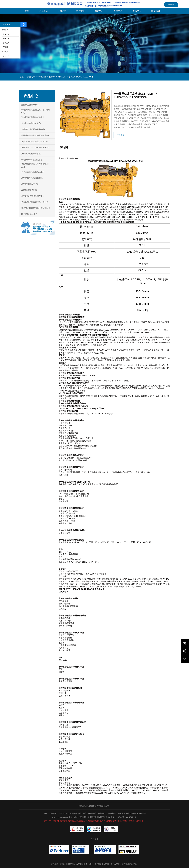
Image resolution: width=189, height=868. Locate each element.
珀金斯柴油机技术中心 (31, 123)
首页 (22, 77)
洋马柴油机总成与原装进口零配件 (36, 208)
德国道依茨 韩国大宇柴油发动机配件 (35, 166)
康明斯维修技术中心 (30, 184)
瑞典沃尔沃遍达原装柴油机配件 (35, 141)
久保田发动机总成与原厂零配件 (35, 202)
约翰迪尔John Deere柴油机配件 (35, 148)
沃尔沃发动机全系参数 (31, 154)
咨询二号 (6, 39)
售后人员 (6, 56)
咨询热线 (37, 224)
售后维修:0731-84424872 (43, 231)
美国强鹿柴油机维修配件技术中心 (36, 135)
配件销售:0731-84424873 (43, 229)
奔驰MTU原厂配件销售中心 (33, 129)
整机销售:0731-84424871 (43, 227)
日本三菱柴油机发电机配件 (33, 172)
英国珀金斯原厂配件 (30, 105)
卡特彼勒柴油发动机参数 (32, 160)
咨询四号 (6, 47)
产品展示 (31, 77)
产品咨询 (120, 140)
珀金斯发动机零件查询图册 (33, 117)
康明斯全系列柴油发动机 (32, 178)
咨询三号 (6, 43)
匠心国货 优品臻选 (29, 214)
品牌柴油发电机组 (29, 190)
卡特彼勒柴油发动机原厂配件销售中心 (36, 111)
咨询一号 (6, 34)
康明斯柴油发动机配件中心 (33, 196)
